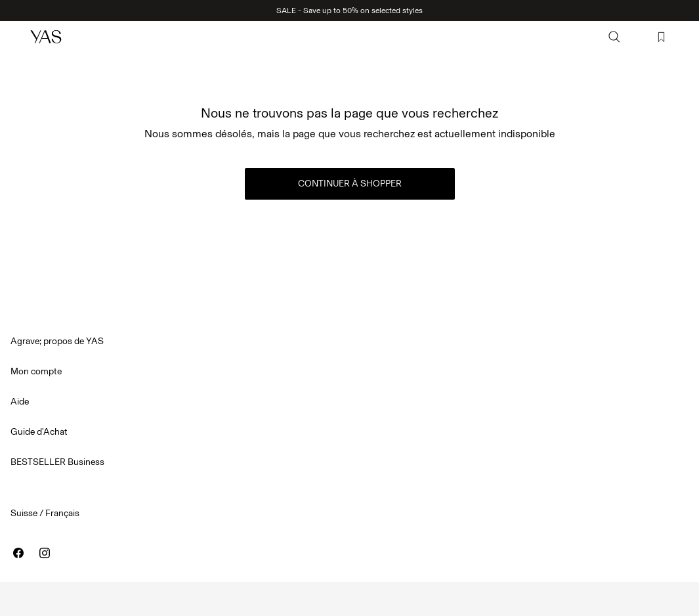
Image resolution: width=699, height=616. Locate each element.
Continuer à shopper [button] (350, 184)
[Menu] (17, 37)
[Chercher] (614, 37)
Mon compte (36, 371)
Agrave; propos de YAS (57, 341)
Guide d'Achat (39, 432)
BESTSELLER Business (57, 462)
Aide (20, 402)
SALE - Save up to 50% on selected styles (349, 11)
